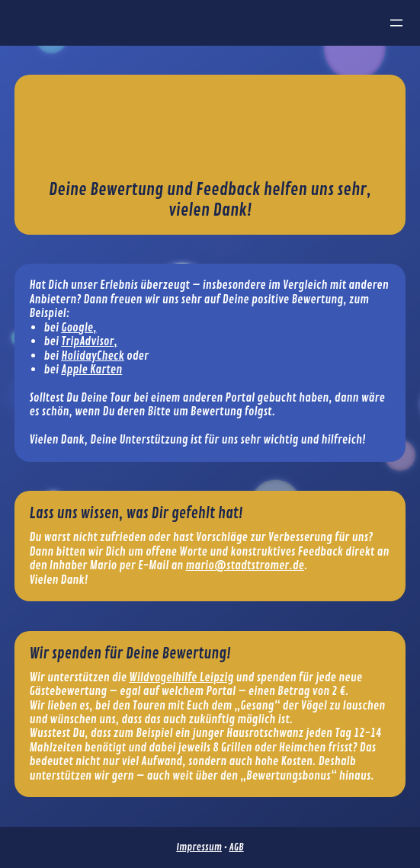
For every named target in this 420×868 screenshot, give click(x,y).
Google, (79, 328)
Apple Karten (91, 370)
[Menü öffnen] (396, 23)
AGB (236, 847)
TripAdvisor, (89, 341)
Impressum (199, 847)
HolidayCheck (93, 356)
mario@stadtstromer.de (245, 565)
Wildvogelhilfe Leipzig (181, 677)
